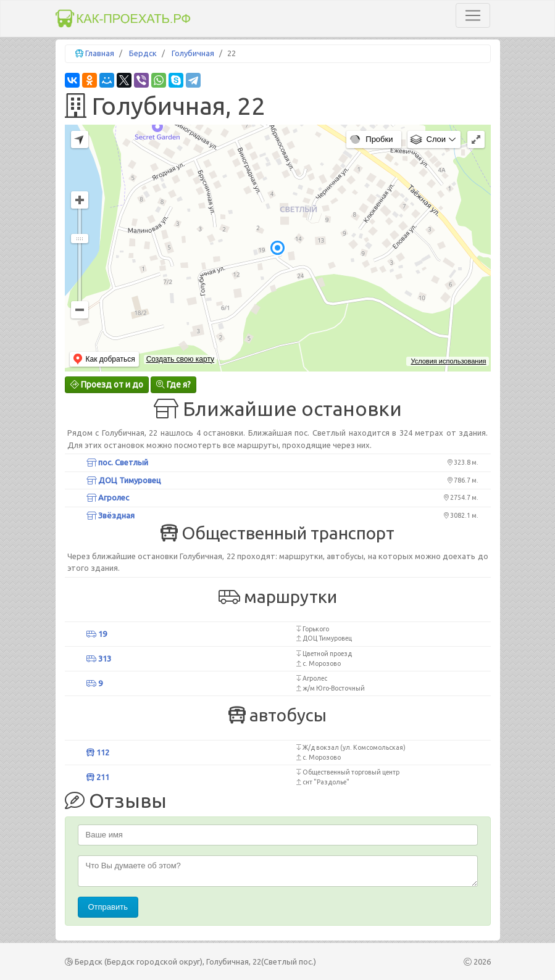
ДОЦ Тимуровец (124, 480)
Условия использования (448, 361)
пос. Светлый (117, 462)
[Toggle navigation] (473, 15)
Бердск (143, 53)
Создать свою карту (180, 359)
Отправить (108, 907)
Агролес (108, 497)
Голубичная (193, 53)
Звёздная (111, 515)
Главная (100, 53)
